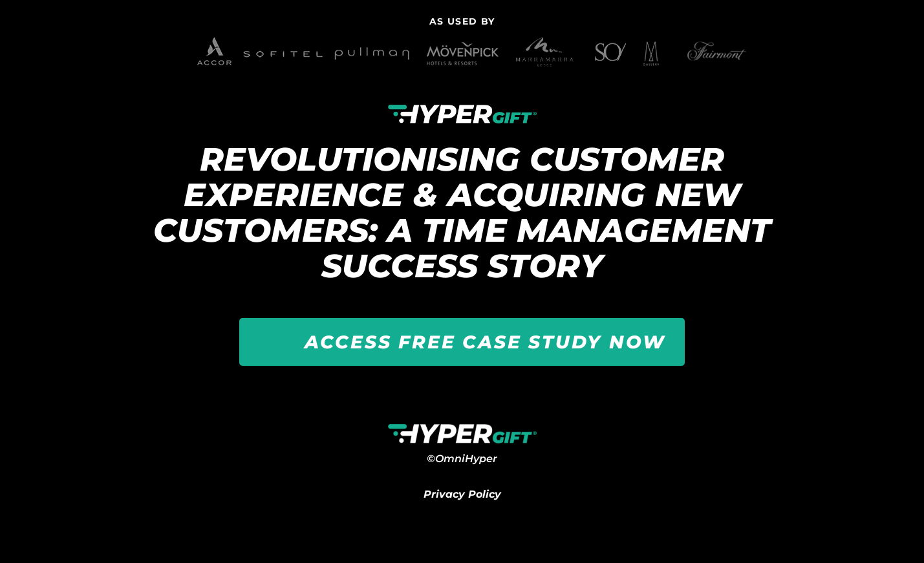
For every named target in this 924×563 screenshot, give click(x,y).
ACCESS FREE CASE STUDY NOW (485, 342)
